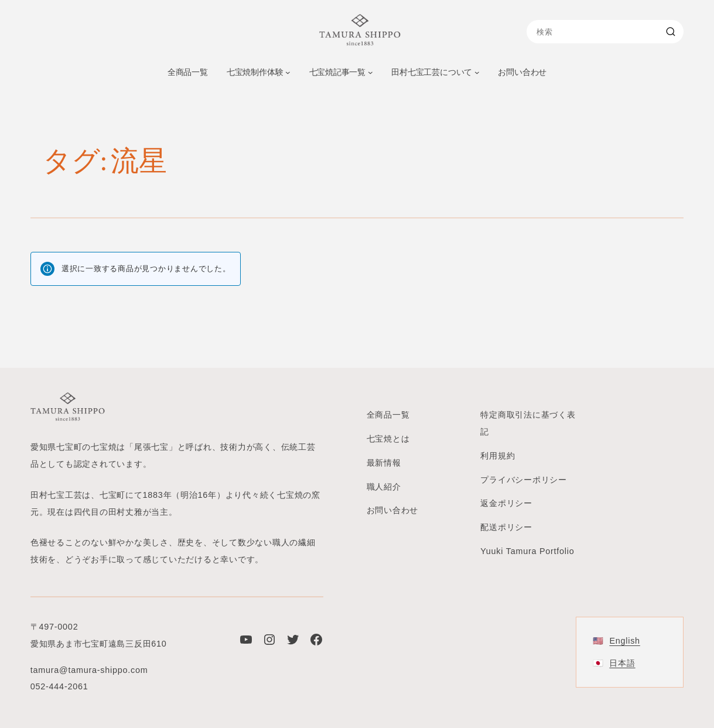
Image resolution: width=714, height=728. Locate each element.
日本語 (622, 663)
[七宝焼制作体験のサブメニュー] (288, 72)
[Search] (672, 32)
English (624, 640)
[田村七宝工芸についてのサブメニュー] (477, 72)
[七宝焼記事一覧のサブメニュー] (370, 72)
